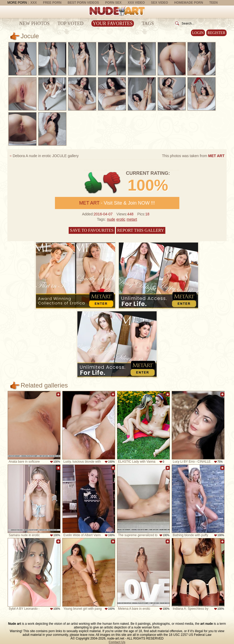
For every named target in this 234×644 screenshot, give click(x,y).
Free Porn (52, 3)
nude (111, 219)
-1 (112, 183)
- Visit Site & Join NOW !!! (117, 203)
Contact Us (117, 642)
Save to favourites (92, 230)
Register (216, 33)
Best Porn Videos (83, 3)
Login (198, 33)
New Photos (34, 23)
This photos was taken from (193, 156)
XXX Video (136, 3)
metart (132, 219)
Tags (148, 23)
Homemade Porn (189, 3)
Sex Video (159, 3)
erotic (121, 219)
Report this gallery (141, 230)
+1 (93, 183)
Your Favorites (113, 23)
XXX (34, 3)
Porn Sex (113, 3)
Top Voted (71, 23)
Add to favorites (58, 394)
